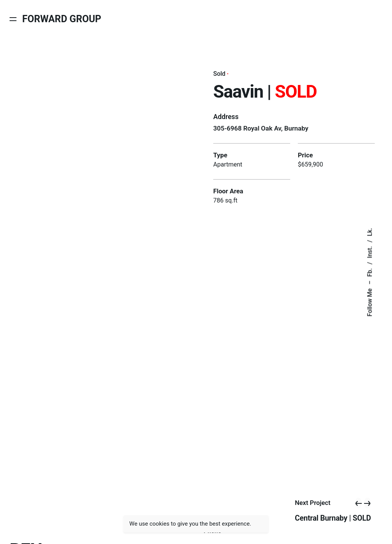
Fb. (370, 272)
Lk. (370, 232)
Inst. (370, 252)
